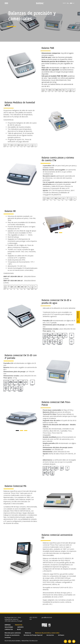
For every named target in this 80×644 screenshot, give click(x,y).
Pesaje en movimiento (12, 635)
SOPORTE (20, 627)
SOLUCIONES (9, 627)
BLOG (19, 629)
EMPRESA (8, 625)
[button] (48, 224)
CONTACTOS (9, 629)
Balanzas (28, 633)
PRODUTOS (19, 625)
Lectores (8, 637)
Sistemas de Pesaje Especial (33, 635)
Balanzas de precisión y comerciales (47, 633)
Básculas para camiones (13, 633)
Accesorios (50, 635)
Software (61, 635)
